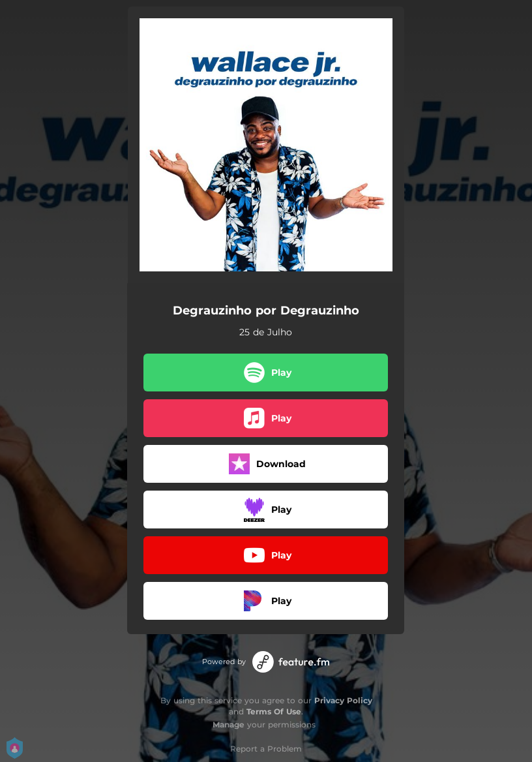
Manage (229, 724)
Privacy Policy (343, 700)
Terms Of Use (274, 711)
